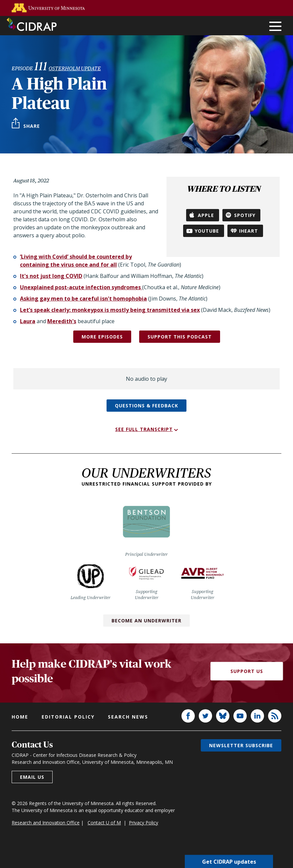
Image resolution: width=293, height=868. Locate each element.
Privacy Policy (144, 823)
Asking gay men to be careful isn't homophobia (83, 299)
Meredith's (62, 321)
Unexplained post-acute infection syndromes (81, 287)
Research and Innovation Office (46, 823)
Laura (28, 321)
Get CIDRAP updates (229, 861)
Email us (32, 777)
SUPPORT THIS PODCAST (180, 337)
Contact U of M (104, 823)
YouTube (207, 231)
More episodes (102, 337)
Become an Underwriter (146, 621)
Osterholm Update (75, 68)
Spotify (245, 215)
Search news (128, 717)
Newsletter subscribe (241, 745)
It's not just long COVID (51, 276)
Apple (206, 215)
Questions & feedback (146, 406)
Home (20, 717)
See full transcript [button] (144, 429)
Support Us (247, 671)
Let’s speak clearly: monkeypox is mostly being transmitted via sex (110, 310)
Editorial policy (68, 717)
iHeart (249, 231)
